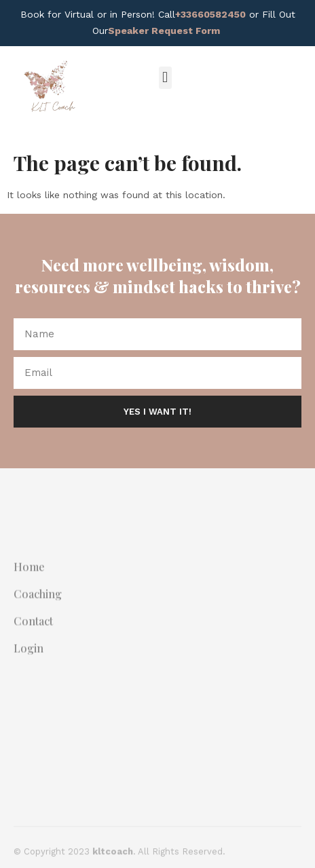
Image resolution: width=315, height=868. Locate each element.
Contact (33, 635)
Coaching (38, 607)
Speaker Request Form (164, 31)
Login (29, 662)
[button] (165, 78)
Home (29, 580)
